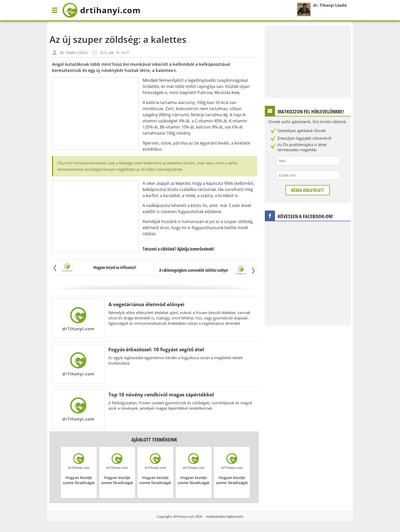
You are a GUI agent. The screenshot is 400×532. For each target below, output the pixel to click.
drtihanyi (101, 10)
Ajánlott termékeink (154, 440)
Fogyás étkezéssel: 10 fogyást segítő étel (156, 349)
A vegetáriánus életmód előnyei (146, 304)
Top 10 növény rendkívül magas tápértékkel (161, 394)
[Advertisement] (95, 113)
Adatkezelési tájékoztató (225, 516)
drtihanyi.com (184, 516)
